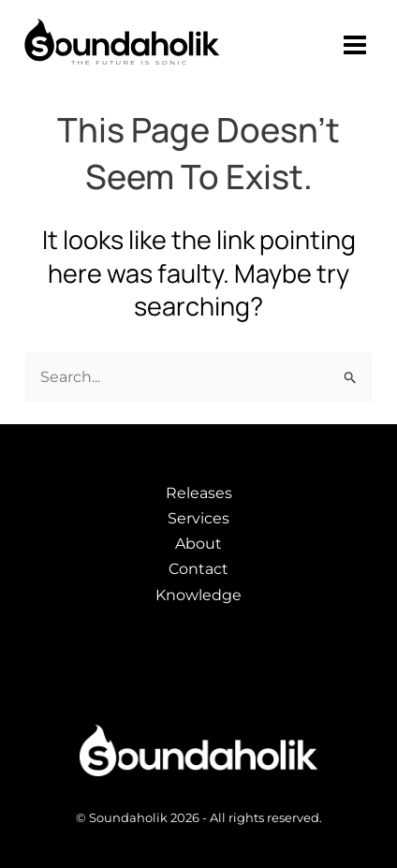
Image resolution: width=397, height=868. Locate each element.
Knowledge (198, 595)
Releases (199, 493)
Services (198, 518)
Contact (198, 569)
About (198, 544)
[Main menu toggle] (355, 45)
